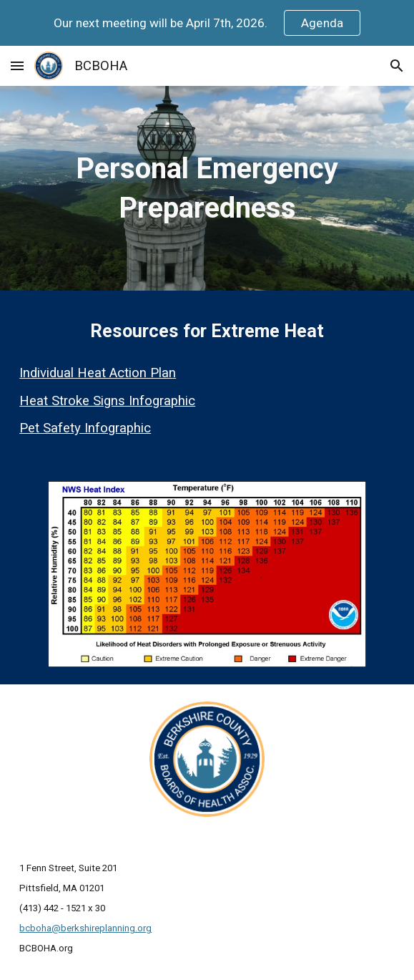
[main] (207, 188)
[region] (207, 23)
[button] (17, 66)
